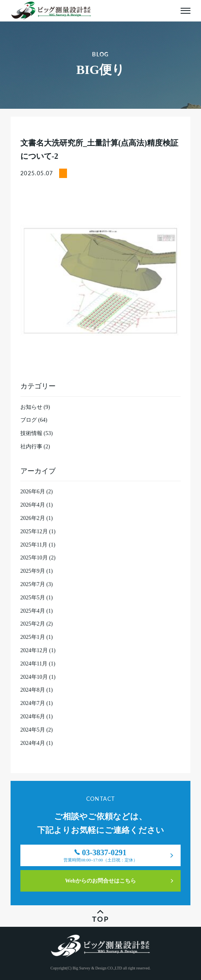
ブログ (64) (34, 420)
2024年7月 (33, 703)
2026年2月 (33, 518)
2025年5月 (33, 598)
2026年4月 (33, 505)
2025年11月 (34, 545)
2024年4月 (33, 743)
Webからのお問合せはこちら (100, 881)
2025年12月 (34, 531)
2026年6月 (33, 492)
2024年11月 (34, 664)
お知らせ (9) (35, 407)
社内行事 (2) (35, 447)
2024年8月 (33, 690)
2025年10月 (34, 558)
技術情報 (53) (37, 433)
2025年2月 (33, 624)
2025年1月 (33, 637)
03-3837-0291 (100, 857)
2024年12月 (34, 650)
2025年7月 (33, 584)
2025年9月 (33, 571)
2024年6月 (33, 717)
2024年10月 (34, 677)
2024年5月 (33, 730)
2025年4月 (33, 611)
